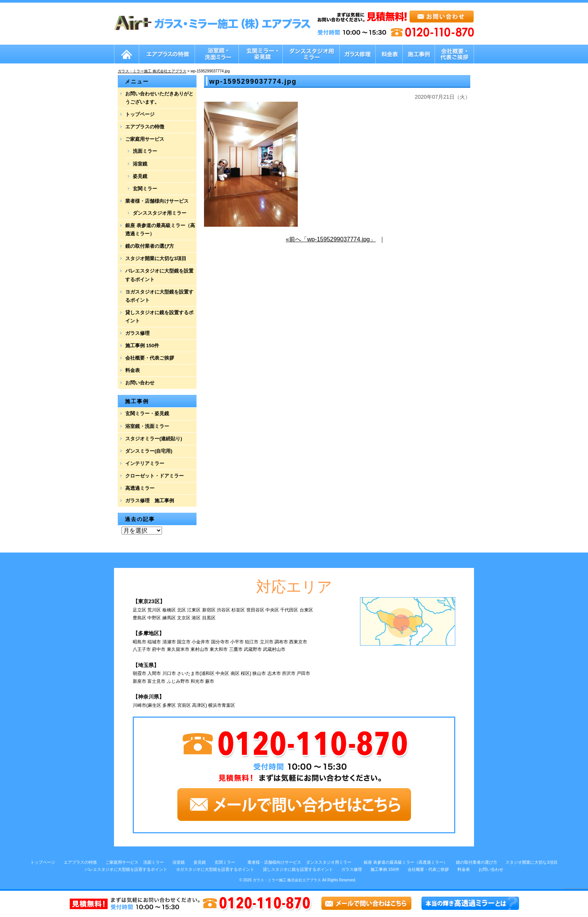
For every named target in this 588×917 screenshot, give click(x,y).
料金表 (133, 370)
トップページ (140, 114)
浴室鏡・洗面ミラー (147, 426)
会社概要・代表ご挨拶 (150, 358)
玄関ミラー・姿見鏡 (147, 413)
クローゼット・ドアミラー (154, 476)
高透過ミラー (140, 488)
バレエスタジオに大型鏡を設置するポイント (159, 275)
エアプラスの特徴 (145, 127)
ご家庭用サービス (145, 139)
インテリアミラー (145, 463)
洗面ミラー (145, 151)
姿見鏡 (140, 176)
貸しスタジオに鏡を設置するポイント (159, 317)
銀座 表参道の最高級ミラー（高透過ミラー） (160, 230)
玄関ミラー (145, 189)
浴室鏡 (140, 164)
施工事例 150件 (142, 346)
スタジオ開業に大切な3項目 (156, 258)
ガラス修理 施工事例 (150, 501)
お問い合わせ (140, 383)
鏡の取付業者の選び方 (150, 246)
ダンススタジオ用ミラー (160, 213)
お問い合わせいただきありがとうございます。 (159, 98)
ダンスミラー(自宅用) (149, 451)
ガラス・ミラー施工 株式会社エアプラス (287, 880)
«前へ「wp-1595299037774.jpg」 (331, 239)
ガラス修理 (137, 333)
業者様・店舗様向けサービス (157, 201)
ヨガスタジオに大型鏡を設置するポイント (159, 296)
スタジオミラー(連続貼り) (154, 439)
